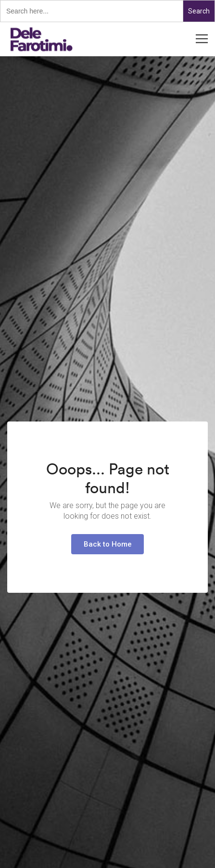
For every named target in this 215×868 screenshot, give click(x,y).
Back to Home (108, 544)
